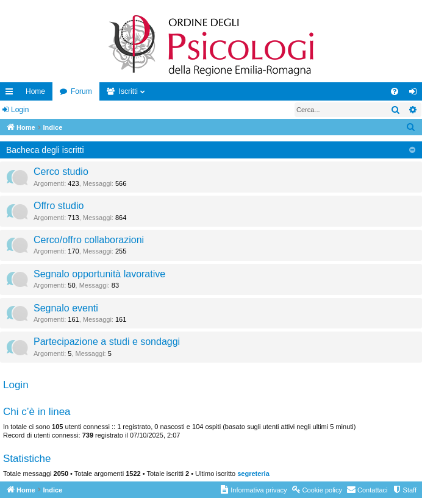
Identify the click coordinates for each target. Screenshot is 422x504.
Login (20, 110)
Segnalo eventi (66, 308)
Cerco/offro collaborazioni (89, 240)
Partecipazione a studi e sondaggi (107, 342)
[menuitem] (395, 91)
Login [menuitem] (416, 94)
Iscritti (128, 91)
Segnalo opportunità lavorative (99, 274)
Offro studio (59, 206)
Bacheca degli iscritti (45, 150)
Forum (81, 91)
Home (35, 91)
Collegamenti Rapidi (12, 94)
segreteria (253, 474)
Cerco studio (61, 172)
